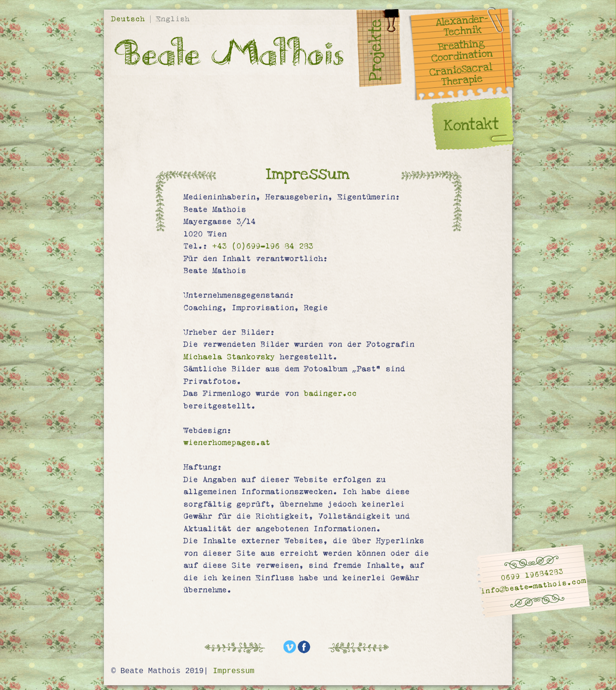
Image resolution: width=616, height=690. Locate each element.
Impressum (233, 671)
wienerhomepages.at (227, 443)
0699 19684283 (532, 574)
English (173, 19)
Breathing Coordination (462, 51)
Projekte (376, 50)
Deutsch (130, 19)
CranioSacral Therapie (461, 75)
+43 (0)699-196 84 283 (263, 246)
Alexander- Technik (462, 26)
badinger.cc (330, 393)
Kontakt (471, 125)
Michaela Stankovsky (229, 357)
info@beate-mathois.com (533, 586)
